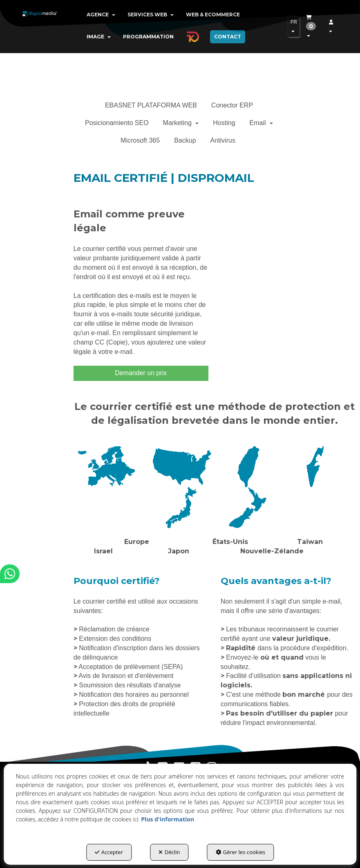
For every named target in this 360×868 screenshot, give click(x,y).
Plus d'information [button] (168, 819)
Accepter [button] (109, 852)
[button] (40, 20)
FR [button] (294, 26)
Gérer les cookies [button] (241, 852)
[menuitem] (101, 15)
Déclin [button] (169, 852)
